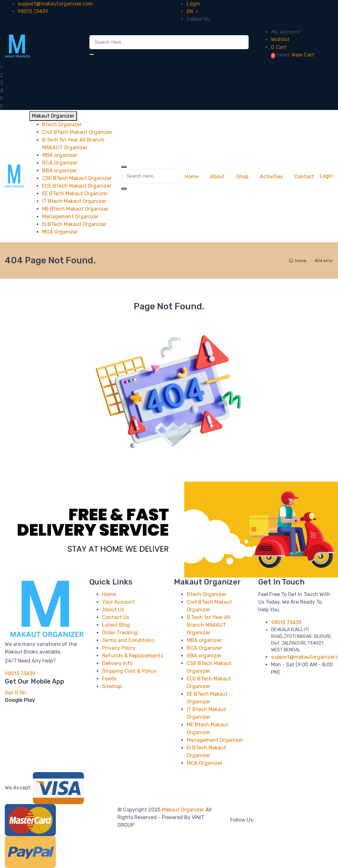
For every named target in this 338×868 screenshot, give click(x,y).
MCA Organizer (205, 763)
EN (191, 11)
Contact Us (116, 617)
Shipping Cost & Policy (129, 671)
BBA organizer (204, 656)
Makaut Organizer (184, 810)
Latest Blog (116, 625)
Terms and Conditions (128, 640)
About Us (113, 610)
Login (193, 4)
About (217, 177)
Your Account (119, 602)
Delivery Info (117, 663)
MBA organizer (204, 640)
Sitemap (112, 686)
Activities (271, 177)
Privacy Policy (119, 648)
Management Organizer (215, 740)
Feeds (109, 679)
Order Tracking (120, 633)
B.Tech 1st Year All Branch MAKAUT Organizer (208, 625)
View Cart (303, 55)
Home (192, 177)
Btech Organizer (207, 594)
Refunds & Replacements (133, 656)
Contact (304, 177)
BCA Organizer (204, 648)
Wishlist (280, 39)
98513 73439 (33, 11)
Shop (242, 177)
